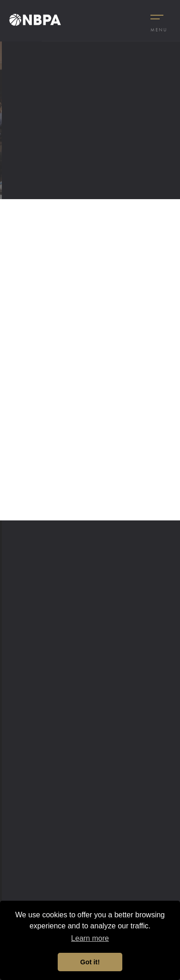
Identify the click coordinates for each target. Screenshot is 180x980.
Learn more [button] (90, 938)
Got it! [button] (90, 962)
